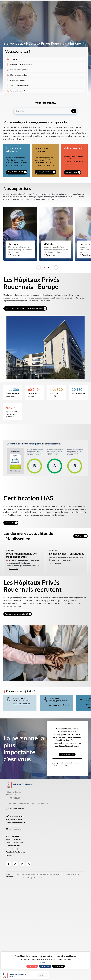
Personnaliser (58, 966)
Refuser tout (32, 966)
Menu (85, 975)
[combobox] (45, 111)
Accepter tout (45, 966)
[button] (38, 268)
